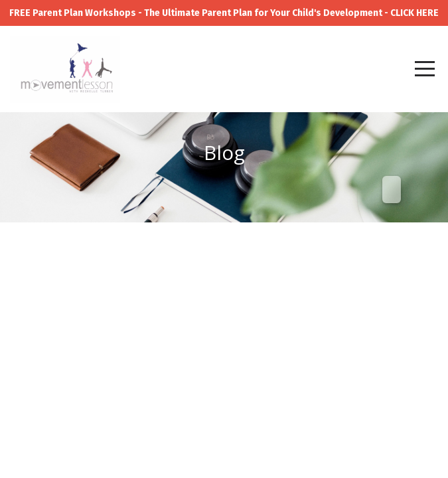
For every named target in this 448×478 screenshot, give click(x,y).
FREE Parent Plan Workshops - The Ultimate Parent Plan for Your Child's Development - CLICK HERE (224, 13)
